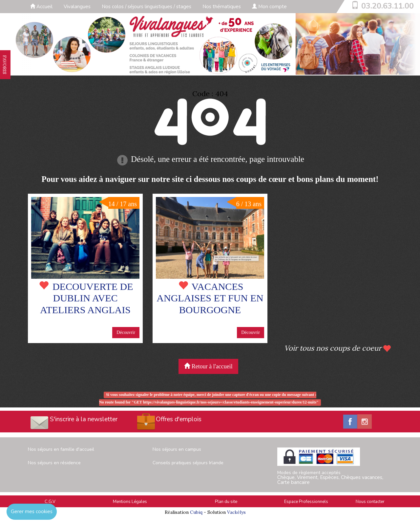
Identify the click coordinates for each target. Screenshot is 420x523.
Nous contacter (370, 502)
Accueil (41, 7)
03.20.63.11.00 (388, 6)
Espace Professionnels (306, 502)
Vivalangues (77, 7)
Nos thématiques (222, 7)
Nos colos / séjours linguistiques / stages (147, 7)
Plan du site (226, 502)
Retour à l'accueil (208, 366)
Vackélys (236, 512)
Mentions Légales (130, 502)
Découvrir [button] (126, 332)
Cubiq (196, 512)
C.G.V (50, 502)
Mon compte (269, 7)
